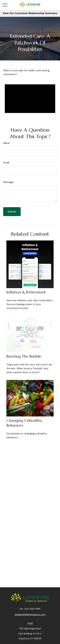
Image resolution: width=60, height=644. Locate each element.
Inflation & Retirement (26, 292)
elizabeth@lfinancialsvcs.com (30, 614)
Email (6, 162)
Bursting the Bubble (24, 356)
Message (8, 182)
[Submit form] (12, 212)
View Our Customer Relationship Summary (30, 13)
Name (6, 143)
